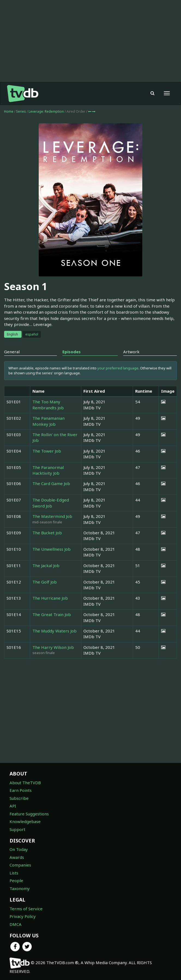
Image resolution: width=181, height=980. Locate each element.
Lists (14, 873)
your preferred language (118, 368)
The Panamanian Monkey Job (49, 421)
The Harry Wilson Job (53, 647)
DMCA (16, 924)
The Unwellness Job (52, 549)
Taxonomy (20, 888)
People (16, 880)
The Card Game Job (51, 483)
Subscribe (19, 798)
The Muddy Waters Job (55, 631)
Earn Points (21, 790)
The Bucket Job (47, 533)
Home (9, 111)
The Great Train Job (52, 614)
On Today (19, 849)
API (13, 806)
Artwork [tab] (131, 352)
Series (21, 111)
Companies (20, 865)
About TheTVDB (25, 783)
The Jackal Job (46, 565)
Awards (17, 857)
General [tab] (12, 352)
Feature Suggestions (29, 814)
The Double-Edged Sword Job (51, 503)
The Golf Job (45, 582)
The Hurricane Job (50, 598)
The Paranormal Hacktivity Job (48, 470)
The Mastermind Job (52, 516)
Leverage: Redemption (47, 111)
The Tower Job (47, 451)
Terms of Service (26, 909)
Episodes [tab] (72, 352)
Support (17, 829)
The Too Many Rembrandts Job (48, 405)
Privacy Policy (23, 916)
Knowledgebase (25, 821)
